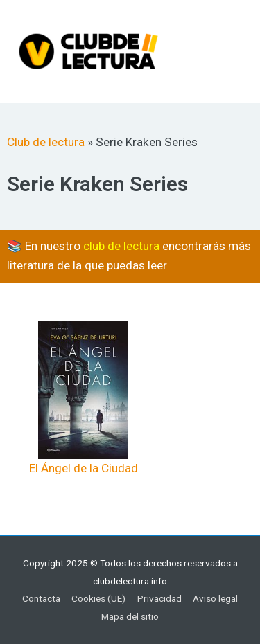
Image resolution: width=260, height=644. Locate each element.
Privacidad (159, 598)
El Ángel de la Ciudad (84, 468)
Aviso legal (215, 598)
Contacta (41, 598)
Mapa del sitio (130, 616)
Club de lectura (46, 142)
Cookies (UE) (98, 598)
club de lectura (121, 246)
